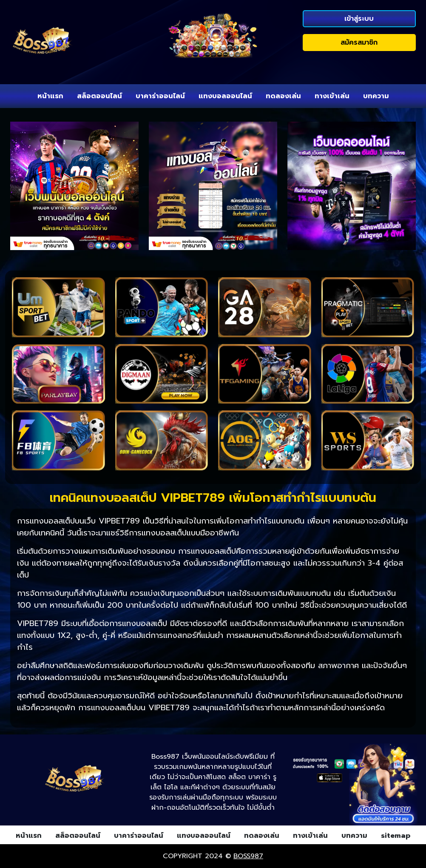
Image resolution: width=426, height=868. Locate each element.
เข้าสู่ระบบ (359, 19)
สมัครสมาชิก (359, 43)
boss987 (248, 856)
